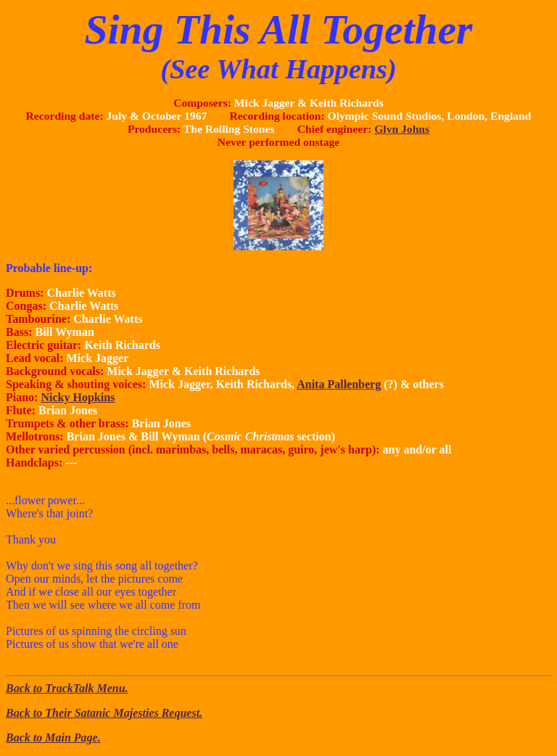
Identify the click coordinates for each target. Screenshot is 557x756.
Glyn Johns (402, 129)
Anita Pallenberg (339, 384)
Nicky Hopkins (78, 397)
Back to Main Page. (53, 737)
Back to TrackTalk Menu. (67, 688)
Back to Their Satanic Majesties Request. (104, 713)
